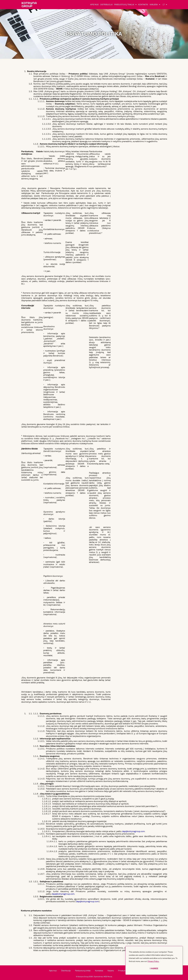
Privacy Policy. (153, 961)
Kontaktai (143, 5)
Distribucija (106, 5)
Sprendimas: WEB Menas (103, 977)
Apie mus (94, 5)
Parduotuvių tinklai (125, 5)
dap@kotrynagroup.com (133, 831)
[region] (154, 960)
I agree (154, 969)
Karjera (155, 5)
